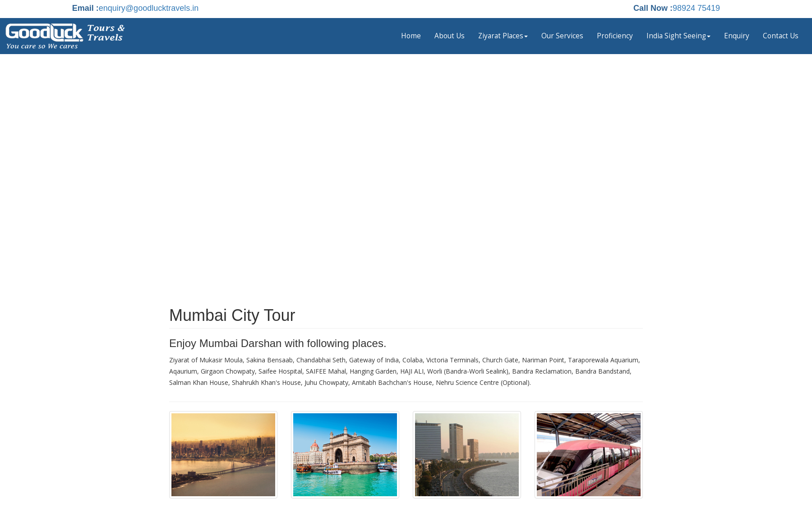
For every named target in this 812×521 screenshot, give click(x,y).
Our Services (562, 36)
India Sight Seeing (678, 36)
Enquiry (737, 36)
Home (411, 36)
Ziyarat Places (503, 36)
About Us (450, 36)
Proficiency (615, 36)
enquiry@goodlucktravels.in (149, 8)
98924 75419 (696, 8)
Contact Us (781, 36)
